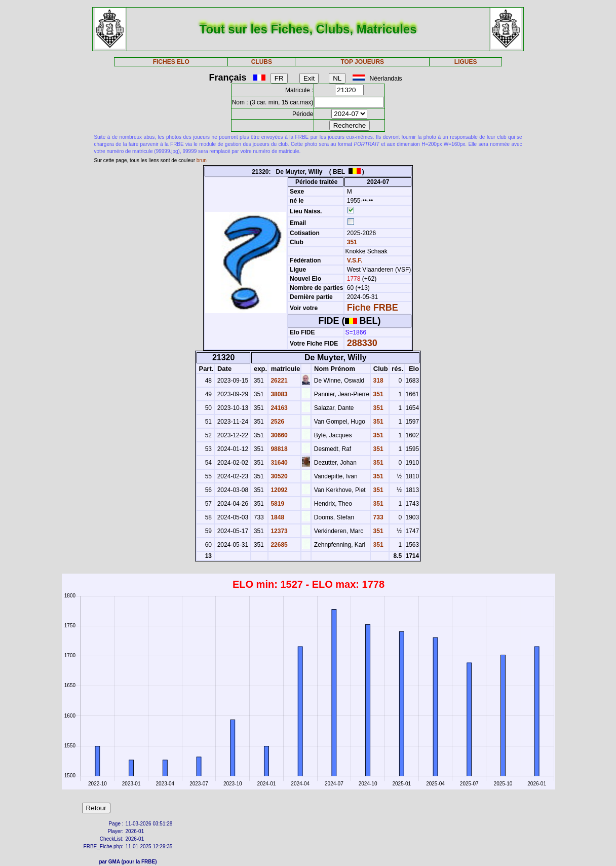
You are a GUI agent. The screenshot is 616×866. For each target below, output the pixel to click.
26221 (278, 381)
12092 (278, 490)
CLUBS (262, 62)
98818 (278, 449)
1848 (277, 517)
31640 (278, 463)
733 (377, 517)
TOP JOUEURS (362, 62)
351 (351, 242)
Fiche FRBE (373, 308)
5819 (277, 504)
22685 (278, 545)
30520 (278, 476)
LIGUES (466, 62)
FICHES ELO (171, 62)
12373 (278, 531)
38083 (278, 394)
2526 (277, 422)
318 (377, 381)
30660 (278, 435)
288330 (362, 343)
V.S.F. (355, 260)
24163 (278, 408)
